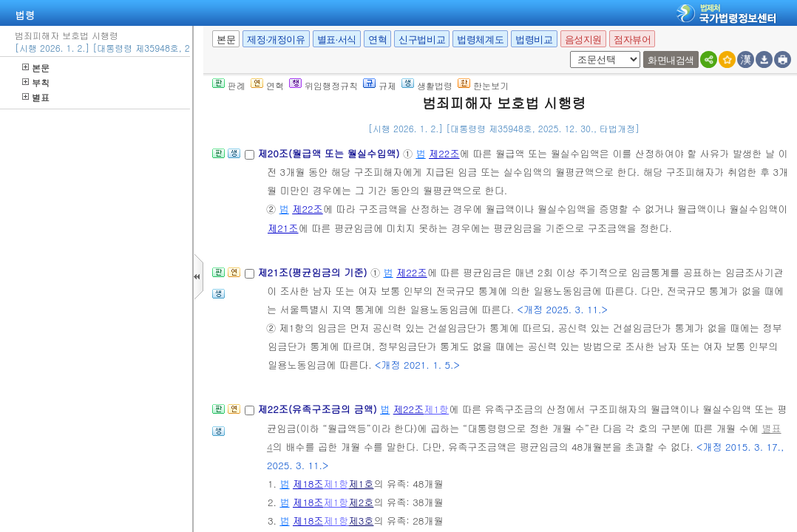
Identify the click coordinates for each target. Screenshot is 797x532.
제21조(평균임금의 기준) (314, 272)
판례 (229, 85)
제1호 (361, 484)
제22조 (444, 153)
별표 (36, 97)
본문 (36, 68)
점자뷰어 (632, 40)
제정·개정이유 (276, 40)
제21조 (283, 228)
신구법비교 (422, 40)
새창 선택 (567, 51)
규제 (380, 85)
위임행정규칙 (323, 85)
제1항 (436, 409)
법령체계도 (480, 40)
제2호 (361, 502)
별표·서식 (337, 40)
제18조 (308, 484)
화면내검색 (671, 60)
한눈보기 (483, 85)
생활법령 (427, 85)
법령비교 (534, 40)
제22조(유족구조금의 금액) (319, 409)
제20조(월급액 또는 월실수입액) (330, 153)
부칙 (36, 82)
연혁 (377, 40)
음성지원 (583, 40)
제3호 (361, 521)
